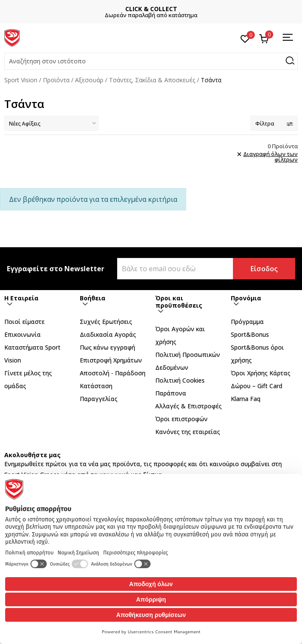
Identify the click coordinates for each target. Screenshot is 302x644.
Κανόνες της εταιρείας (188, 432)
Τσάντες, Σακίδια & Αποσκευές (152, 80)
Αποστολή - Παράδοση (113, 373)
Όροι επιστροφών (181, 419)
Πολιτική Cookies (180, 380)
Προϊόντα (56, 80)
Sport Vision (21, 80)
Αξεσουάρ (89, 80)
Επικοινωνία (23, 334)
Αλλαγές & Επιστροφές (189, 406)
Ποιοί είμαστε (24, 322)
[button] (151, 61)
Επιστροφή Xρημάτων (111, 360)
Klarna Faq (246, 399)
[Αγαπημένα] (245, 38)
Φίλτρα (274, 124)
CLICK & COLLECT (151, 9)
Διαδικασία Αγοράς (108, 334)
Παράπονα (171, 393)
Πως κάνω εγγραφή (107, 347)
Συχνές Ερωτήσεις (106, 322)
